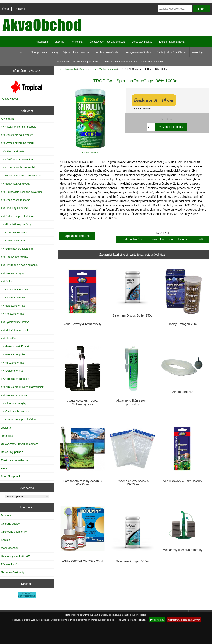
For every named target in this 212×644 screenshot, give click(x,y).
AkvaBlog (197, 52)
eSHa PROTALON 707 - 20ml (82, 561)
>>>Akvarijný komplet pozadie (19, 127)
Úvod (6, 9)
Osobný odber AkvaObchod (172, 52)
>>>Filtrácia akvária (13, 151)
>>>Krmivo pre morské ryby (17, 395)
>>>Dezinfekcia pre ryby (15, 411)
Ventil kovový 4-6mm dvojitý (83, 324)
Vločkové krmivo (108, 69)
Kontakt (5, 540)
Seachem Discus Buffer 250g (132, 315)
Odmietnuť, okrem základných (184, 620)
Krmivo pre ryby (88, 69)
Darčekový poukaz (142, 42)
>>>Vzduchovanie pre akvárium (20, 167)
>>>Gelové (8, 281)
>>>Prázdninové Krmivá (15, 346)
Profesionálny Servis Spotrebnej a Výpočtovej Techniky (133, 62)
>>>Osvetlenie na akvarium (17, 135)
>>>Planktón (8, 338)
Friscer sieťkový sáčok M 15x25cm (132, 483)
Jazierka (60, 42)
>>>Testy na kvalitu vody (16, 184)
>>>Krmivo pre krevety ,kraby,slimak (22, 387)
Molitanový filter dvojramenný (183, 550)
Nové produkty (39, 52)
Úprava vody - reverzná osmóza (107, 42)
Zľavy (55, 52)
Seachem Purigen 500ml (132, 561)
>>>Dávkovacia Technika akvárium (21, 192)
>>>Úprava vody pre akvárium (19, 419)
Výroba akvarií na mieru (76, 52)
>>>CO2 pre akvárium (14, 232)
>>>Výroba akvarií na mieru (17, 143)
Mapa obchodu (10, 548)
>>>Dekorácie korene (14, 241)
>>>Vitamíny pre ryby (14, 403)
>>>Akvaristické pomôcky (16, 224)
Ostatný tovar (10, 99)
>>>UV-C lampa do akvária (17, 159)
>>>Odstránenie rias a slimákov (20, 265)
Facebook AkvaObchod (108, 52)
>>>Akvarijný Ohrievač (14, 208)
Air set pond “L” (182, 392)
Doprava (6, 515)
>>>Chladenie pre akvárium (17, 216)
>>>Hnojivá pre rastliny (15, 257)
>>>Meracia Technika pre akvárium (22, 175)
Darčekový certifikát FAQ (16, 556)
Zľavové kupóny (10, 564)
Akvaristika (71, 69)
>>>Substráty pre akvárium (17, 249)
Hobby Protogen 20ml (182, 324)
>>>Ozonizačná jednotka (16, 200)
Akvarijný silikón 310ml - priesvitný (133, 402)
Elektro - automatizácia (172, 42)
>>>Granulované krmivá (15, 289)
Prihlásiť (20, 9)
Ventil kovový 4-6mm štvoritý (183, 481)
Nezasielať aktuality (13, 572)
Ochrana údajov (10, 524)
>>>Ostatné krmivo (12, 371)
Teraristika (77, 42)
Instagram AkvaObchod (139, 52)
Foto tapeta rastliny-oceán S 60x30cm (83, 483)
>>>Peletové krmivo (13, 314)
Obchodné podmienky (14, 532)
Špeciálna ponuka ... (13, 476)
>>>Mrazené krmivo (13, 363)
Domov (22, 52)
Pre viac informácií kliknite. (132, 620)
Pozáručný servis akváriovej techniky (77, 62)
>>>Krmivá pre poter (13, 354)
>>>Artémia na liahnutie (15, 379)
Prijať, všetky (157, 620)
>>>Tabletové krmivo (13, 306)
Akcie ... (6, 468)
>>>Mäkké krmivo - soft (15, 330)
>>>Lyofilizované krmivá (15, 322)
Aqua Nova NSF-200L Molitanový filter (83, 402)
